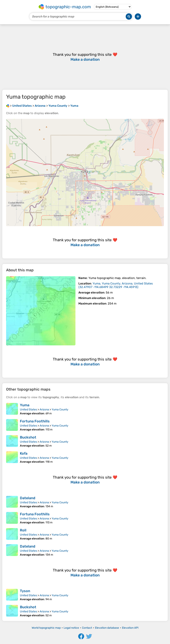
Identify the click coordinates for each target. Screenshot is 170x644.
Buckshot (28, 437)
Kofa (24, 453)
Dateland (28, 498)
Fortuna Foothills (35, 421)
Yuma (25, 405)
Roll (23, 530)
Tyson (25, 591)
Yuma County (60, 410)
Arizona (44, 410)
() (116, 285)
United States (28, 410)
